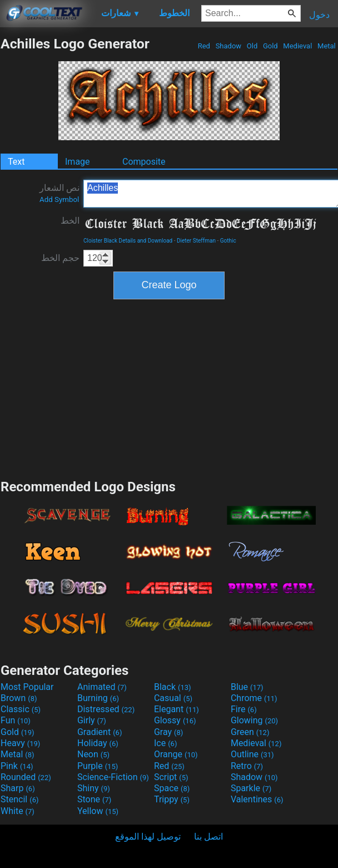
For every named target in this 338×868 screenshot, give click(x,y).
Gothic (228, 241)
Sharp (18, 788)
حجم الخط (60, 258)
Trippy (172, 799)
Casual (173, 698)
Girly (92, 720)
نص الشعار (59, 193)
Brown (19, 698)
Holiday (98, 743)
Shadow (228, 46)
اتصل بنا (208, 837)
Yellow (98, 811)
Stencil (19, 799)
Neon (93, 754)
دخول (319, 15)
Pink (17, 766)
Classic (21, 709)
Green (250, 732)
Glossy (175, 720)
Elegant (177, 709)
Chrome (254, 698)
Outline (252, 754)
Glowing (254, 720)
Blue (247, 687)
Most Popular (27, 687)
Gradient (100, 732)
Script (171, 777)
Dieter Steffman (196, 241)
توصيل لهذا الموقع (148, 837)
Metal (327, 46)
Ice (165, 743)
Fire (244, 709)
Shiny (94, 788)
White (18, 811)
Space (172, 788)
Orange (176, 754)
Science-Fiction (113, 777)
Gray (168, 732)
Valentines (257, 799)
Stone (94, 799)
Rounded (26, 777)
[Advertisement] (169, 388)
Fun (16, 720)
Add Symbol (59, 199)
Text (16, 162)
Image (78, 162)
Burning (98, 698)
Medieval (297, 46)
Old (252, 46)
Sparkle (251, 788)
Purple (98, 766)
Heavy (20, 743)
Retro (247, 766)
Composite (144, 162)
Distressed (106, 709)
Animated (102, 687)
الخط (70, 221)
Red (204, 46)
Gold (270, 46)
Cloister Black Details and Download (128, 241)
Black (173, 687)
